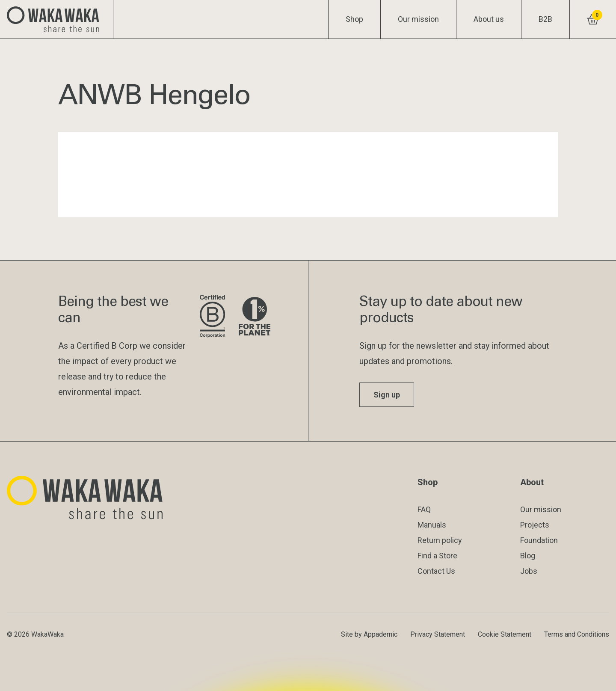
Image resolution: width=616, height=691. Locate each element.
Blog (528, 556)
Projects (535, 525)
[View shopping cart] (593, 19)
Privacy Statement (438, 634)
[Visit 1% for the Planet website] (255, 317)
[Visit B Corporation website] (212, 317)
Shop (354, 19)
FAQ (424, 509)
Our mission (418, 19)
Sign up (387, 395)
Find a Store (437, 556)
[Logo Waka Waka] (57, 19)
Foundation (539, 540)
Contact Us (436, 571)
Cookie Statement (505, 634)
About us (489, 19)
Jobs (529, 571)
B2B (545, 19)
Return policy (440, 540)
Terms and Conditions (577, 634)
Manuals (432, 525)
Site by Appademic (369, 634)
